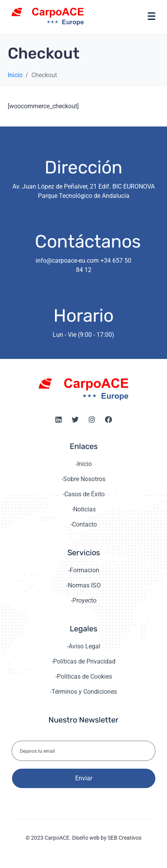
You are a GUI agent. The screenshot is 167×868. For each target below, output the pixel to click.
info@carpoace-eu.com (67, 261)
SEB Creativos (125, 838)
